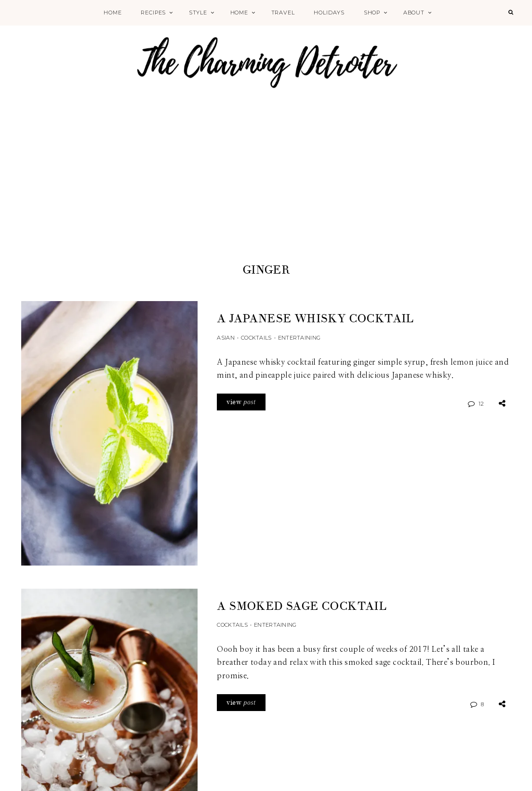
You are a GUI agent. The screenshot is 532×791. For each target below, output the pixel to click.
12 (481, 404)
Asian (226, 338)
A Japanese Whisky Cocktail (315, 319)
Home (113, 13)
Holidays (329, 13)
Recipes (153, 13)
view (241, 402)
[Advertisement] (266, 189)
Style (198, 13)
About (414, 13)
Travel (283, 13)
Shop (372, 13)
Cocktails (256, 338)
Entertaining (299, 338)
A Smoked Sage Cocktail (302, 606)
